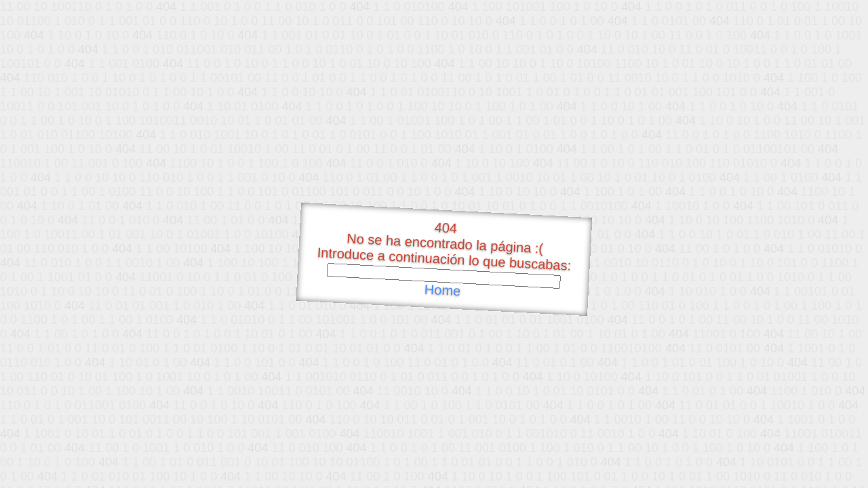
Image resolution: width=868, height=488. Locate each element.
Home (442, 290)
